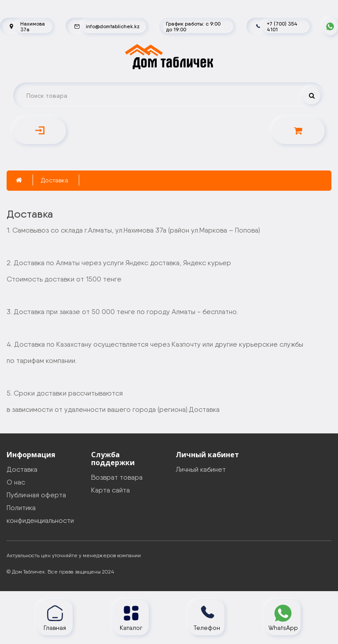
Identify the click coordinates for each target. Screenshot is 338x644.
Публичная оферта (36, 495)
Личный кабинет (201, 469)
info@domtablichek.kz (113, 26)
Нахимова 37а (33, 26)
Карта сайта (110, 490)
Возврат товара (117, 477)
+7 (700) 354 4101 (282, 26)
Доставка (55, 180)
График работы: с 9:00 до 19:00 (193, 26)
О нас (16, 482)
